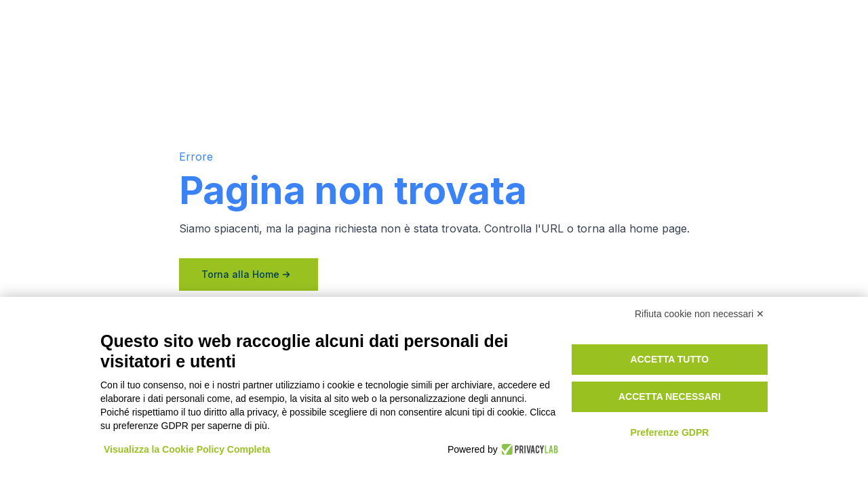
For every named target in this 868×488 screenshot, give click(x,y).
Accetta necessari (670, 396)
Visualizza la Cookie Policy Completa (187, 449)
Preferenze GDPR (669, 432)
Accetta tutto (670, 359)
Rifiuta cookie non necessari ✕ (699, 314)
